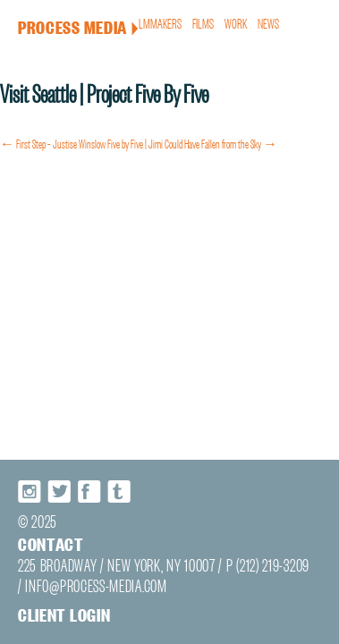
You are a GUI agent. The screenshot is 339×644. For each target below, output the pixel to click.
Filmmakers (167, 22)
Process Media (56, 23)
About (122, 22)
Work (240, 22)
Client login (44, 633)
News (270, 22)
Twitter (51, 524)
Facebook (81, 524)
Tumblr (110, 524)
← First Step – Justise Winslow (53, 133)
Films (210, 22)
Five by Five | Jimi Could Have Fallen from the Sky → (192, 133)
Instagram (21, 524)
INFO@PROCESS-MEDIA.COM (67, 608)
